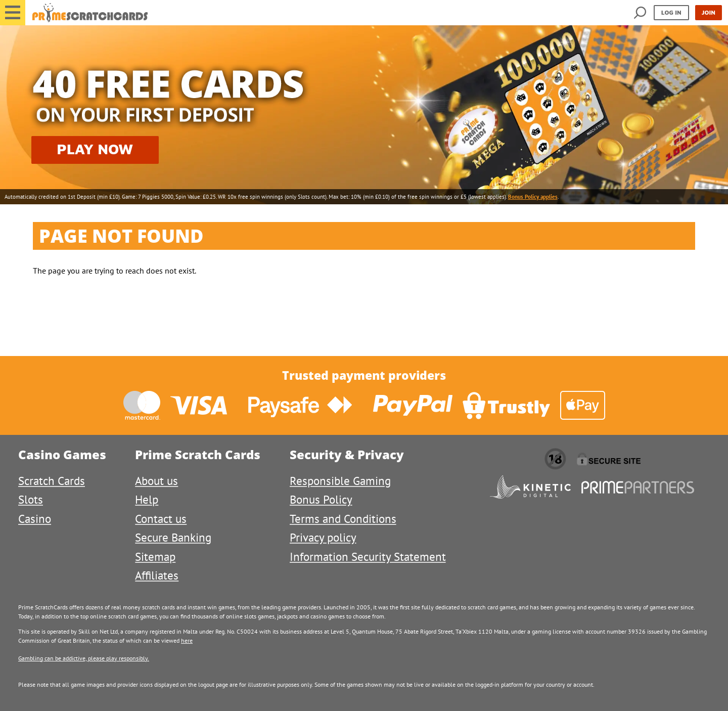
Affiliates (157, 575)
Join (709, 12)
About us (156, 481)
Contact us (161, 519)
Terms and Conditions (343, 519)
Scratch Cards (52, 481)
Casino (35, 519)
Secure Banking (173, 537)
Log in (671, 12)
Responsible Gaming (340, 481)
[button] (13, 13)
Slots (31, 499)
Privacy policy (323, 537)
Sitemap (155, 557)
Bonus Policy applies (533, 197)
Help (147, 499)
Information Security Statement (368, 557)
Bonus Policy (321, 499)
